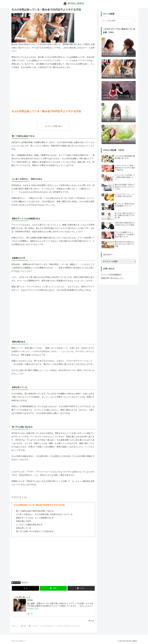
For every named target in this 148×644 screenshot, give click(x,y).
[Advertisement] (53, 86)
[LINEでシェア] (53, 588)
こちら (121, 278)
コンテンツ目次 (51, 126)
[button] (81, 588)
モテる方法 (16, 583)
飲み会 (25, 583)
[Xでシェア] (25, 588)
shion (30, 600)
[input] (119, 21)
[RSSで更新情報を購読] (32, 614)
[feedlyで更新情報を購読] (28, 614)
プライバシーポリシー (19, 641)
